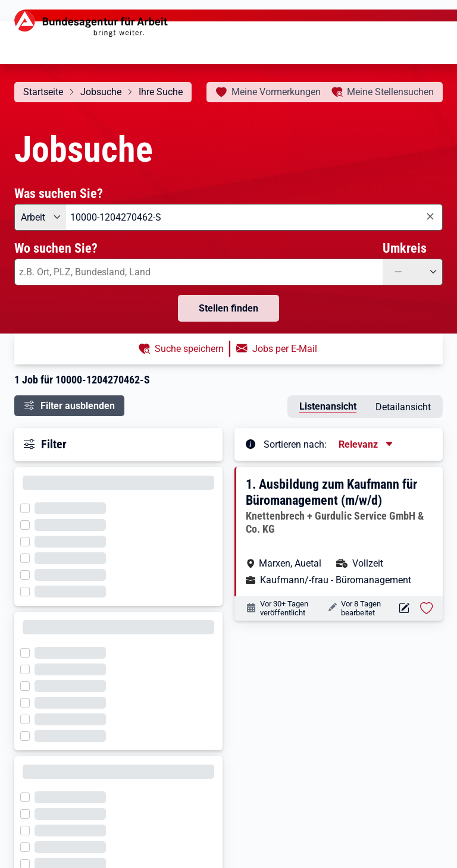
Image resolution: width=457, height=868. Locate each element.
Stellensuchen (390, 92)
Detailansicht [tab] (403, 407)
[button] (339, 532)
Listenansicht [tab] (328, 406)
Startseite (43, 92)
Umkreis (405, 248)
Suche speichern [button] (189, 349)
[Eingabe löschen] (430, 217)
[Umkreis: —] (413, 272)
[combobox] (254, 217)
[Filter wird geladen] (29, 507)
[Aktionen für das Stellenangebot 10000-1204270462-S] (404, 608)
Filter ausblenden (78, 406)
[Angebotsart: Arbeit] (40, 217)
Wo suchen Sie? (56, 248)
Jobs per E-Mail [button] (285, 349)
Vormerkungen (276, 92)
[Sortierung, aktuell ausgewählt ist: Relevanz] (367, 444)
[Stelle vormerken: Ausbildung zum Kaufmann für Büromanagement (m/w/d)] (427, 608)
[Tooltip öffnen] (251, 444)
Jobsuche (101, 92)
